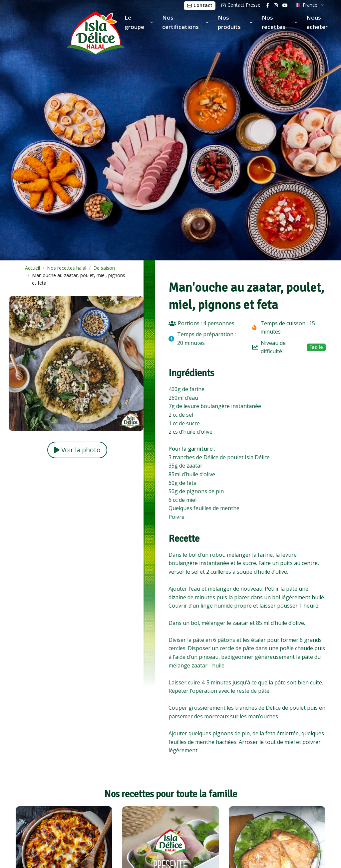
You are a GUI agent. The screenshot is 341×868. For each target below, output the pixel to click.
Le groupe (134, 22)
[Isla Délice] (62, 32)
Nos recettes (274, 22)
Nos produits (229, 22)
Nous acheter (317, 22)
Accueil (32, 268)
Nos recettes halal (67, 268)
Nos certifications (180, 22)
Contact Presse (241, 5)
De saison (104, 268)
